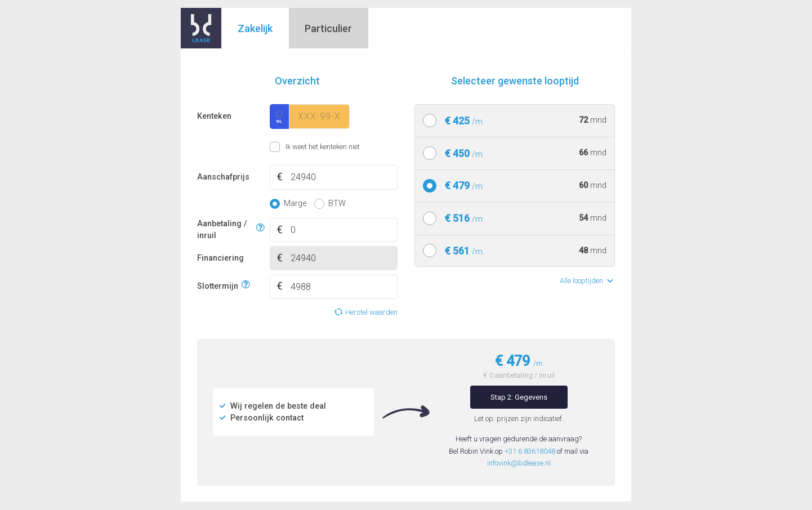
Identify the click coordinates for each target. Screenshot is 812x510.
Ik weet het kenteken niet (284, 147)
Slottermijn (218, 285)
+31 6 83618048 (530, 451)
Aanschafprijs (223, 177)
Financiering (220, 258)
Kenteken (214, 116)
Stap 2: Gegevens (519, 397)
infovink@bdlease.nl (519, 463)
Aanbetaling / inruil (225, 230)
